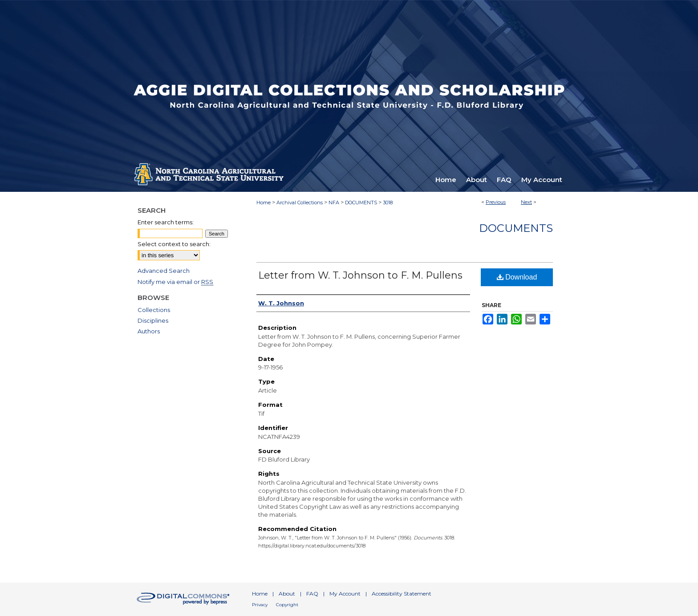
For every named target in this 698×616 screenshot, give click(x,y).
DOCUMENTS (361, 203)
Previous (496, 202)
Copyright (287, 605)
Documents (516, 228)
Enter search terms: (166, 222)
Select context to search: (174, 244)
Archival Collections (300, 203)
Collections (154, 310)
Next (526, 202)
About (287, 594)
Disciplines (153, 320)
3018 (388, 203)
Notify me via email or (175, 282)
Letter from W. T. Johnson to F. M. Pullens (360, 275)
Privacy (260, 605)
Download (517, 277)
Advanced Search (164, 271)
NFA (334, 203)
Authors (149, 331)
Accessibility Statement (402, 594)
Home (264, 203)
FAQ (312, 594)
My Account (345, 594)
